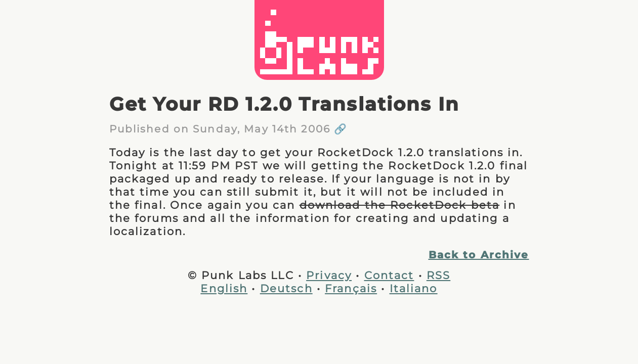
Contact (389, 275)
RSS (438, 275)
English (224, 288)
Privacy (329, 275)
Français (351, 288)
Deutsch (286, 288)
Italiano (414, 288)
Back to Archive (479, 255)
